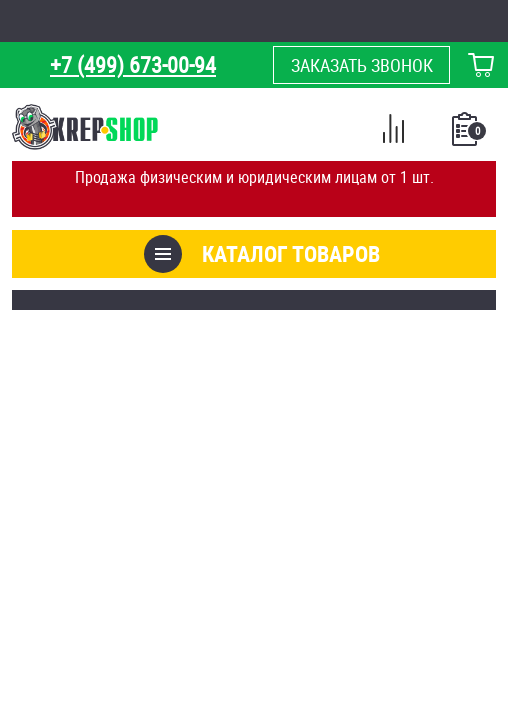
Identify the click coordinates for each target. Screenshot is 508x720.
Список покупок (466, 135)
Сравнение (393, 132)
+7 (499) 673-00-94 (133, 64)
